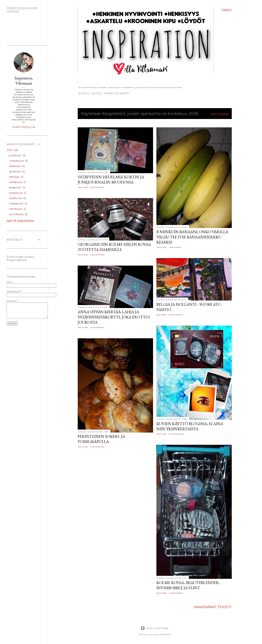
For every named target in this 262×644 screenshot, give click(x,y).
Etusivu (83, 93)
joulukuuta (17, 155)
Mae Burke (165, 634)
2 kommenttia (97, 327)
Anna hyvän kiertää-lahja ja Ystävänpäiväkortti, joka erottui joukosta (114, 317)
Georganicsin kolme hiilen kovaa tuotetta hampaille (114, 247)
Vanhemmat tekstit (213, 607)
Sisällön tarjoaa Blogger (155, 628)
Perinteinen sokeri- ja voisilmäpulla (101, 439)
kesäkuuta (17, 188)
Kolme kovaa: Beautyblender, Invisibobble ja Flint (188, 585)
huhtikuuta (17, 198)
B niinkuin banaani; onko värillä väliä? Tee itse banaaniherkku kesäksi (192, 237)
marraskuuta (18, 161)
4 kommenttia (97, 255)
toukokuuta (18, 193)
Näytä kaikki (220, 114)
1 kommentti (175, 247)
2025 (12, 150)
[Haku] (227, 10)
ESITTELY (96, 93)
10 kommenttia (176, 434)
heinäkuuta (17, 182)
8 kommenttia (97, 187)
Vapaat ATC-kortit (116, 93)
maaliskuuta (18, 204)
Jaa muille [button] (83, 187)
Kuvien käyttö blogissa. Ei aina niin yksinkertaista (190, 426)
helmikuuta (18, 209)
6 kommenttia (176, 315)
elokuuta (16, 177)
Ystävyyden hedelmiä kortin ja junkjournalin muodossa (111, 180)
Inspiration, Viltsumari (24, 81)
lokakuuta (17, 166)
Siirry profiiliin (24, 127)
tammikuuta (18, 214)
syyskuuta (17, 171)
